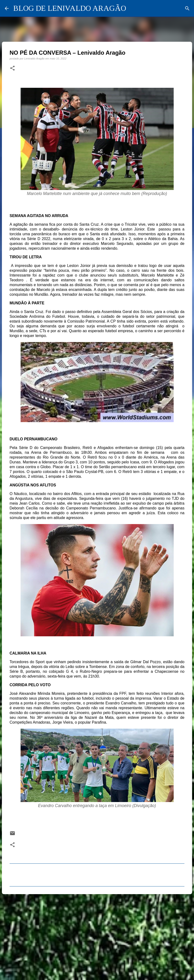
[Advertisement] (97, 935)
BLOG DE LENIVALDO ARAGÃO (70, 8)
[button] (12, 68)
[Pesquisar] (187, 8)
